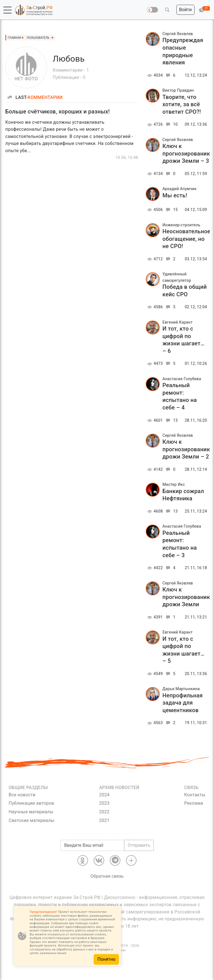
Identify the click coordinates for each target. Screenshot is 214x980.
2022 (104, 812)
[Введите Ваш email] (92, 845)
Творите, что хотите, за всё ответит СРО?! (182, 104)
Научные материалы (31, 812)
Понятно (106, 959)
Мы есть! (175, 195)
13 (171, 420)
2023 (104, 803)
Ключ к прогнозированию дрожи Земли (187, 597)
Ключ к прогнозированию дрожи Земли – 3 (187, 153)
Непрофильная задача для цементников (183, 703)
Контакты (195, 795)
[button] (8, 10)
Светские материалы (31, 820)
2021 (104, 820)
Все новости (22, 795)
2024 (104, 795)
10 (171, 124)
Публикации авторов (31, 803)
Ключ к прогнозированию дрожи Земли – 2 (187, 449)
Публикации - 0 (69, 77)
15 (171, 210)
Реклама (194, 803)
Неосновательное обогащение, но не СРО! (186, 239)
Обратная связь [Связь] (107, 876)
